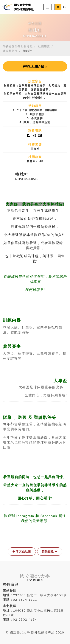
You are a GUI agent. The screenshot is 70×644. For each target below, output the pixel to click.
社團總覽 (44, 46)
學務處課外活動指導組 (18, 46)
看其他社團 (22, 551)
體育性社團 (10, 51)
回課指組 (50, 551)
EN (65, 7)
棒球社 (28, 51)
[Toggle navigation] (48, 7)
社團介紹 (35, 66)
